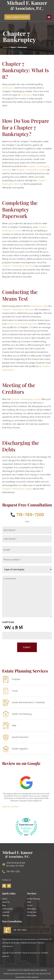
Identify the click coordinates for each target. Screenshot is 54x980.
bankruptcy (8, 88)
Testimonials (7, 909)
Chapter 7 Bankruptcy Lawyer (31, 170)
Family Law (32, 912)
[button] (49, 17)
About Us (6, 902)
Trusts (30, 905)
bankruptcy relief (39, 306)
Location (6, 912)
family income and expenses (22, 324)
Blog (4, 905)
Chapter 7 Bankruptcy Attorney (18, 266)
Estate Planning (33, 899)
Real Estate (32, 915)
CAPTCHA (8, 622)
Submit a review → (12, 807)
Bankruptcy (32, 909)
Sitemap (6, 915)
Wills (29, 902)
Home (5, 47)
